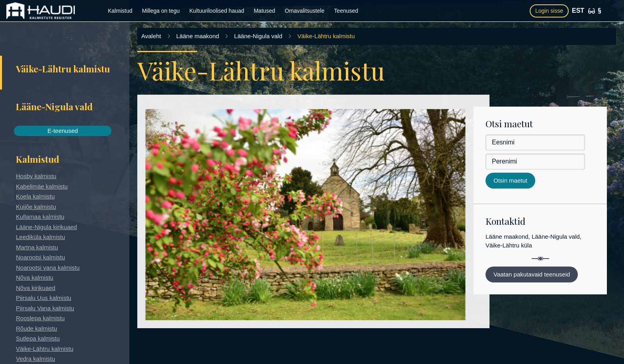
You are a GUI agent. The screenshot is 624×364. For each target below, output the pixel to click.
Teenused (346, 11)
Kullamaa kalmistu (40, 217)
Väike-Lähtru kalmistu (45, 349)
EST (578, 11)
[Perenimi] (535, 162)
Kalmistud (120, 11)
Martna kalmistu (37, 247)
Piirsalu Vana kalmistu (45, 308)
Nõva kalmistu (35, 277)
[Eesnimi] (535, 142)
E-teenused (63, 131)
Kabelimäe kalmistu (42, 186)
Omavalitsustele (305, 11)
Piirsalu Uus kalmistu (44, 298)
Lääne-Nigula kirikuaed (46, 227)
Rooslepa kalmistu (40, 318)
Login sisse (549, 11)
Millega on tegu (161, 11)
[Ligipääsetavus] (592, 11)
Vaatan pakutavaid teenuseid (532, 274)
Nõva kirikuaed (36, 288)
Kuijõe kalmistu (36, 207)
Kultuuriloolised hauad (217, 11)
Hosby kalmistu (36, 176)
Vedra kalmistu (35, 359)
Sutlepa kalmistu (38, 338)
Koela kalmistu (35, 196)
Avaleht (151, 36)
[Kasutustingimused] (600, 11)
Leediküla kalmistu (40, 237)
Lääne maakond (198, 36)
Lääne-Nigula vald (258, 36)
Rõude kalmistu (36, 328)
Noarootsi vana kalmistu (48, 268)
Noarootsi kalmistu (40, 257)
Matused (265, 11)
